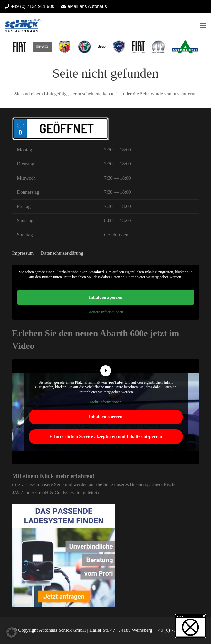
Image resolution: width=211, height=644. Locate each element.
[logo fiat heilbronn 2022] (20, 47)
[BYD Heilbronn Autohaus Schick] (42, 47)
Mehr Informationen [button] (106, 402)
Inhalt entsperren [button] (105, 297)
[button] (203, 26)
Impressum (23, 253)
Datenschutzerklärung (62, 253)
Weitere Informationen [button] (105, 312)
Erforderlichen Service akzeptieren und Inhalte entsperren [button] (105, 437)
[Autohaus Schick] (23, 26)
